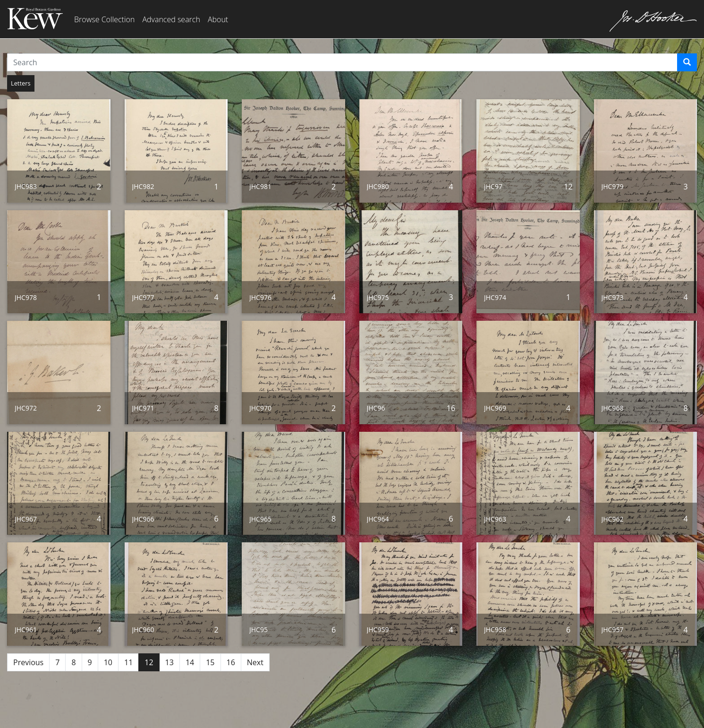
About (218, 19)
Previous (28, 662)
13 (170, 662)
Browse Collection (104, 19)
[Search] (687, 62)
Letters (21, 83)
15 (210, 662)
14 (190, 662)
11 (128, 662)
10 (108, 662)
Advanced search (171, 19)
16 (231, 662)
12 (149, 662)
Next (255, 662)
